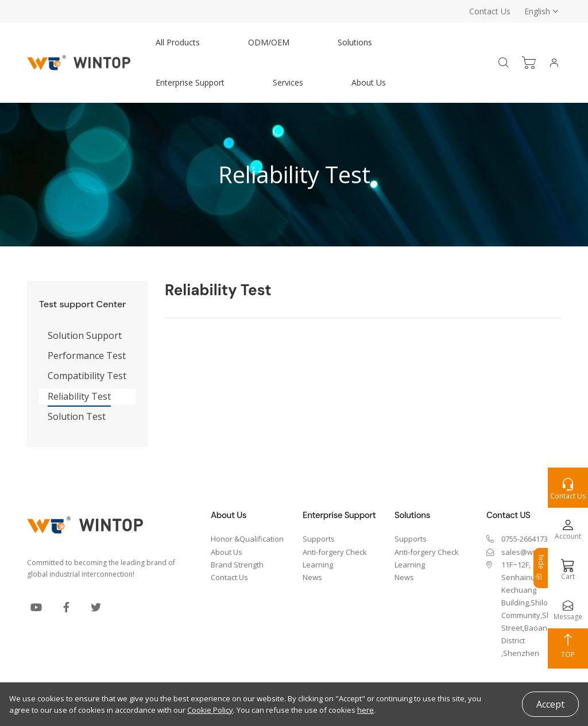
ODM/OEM (269, 42)
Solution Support (85, 335)
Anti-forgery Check (335, 552)
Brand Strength (237, 565)
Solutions (355, 42)
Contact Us (490, 11)
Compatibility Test (87, 376)
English (537, 11)
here (365, 710)
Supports (319, 539)
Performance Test (87, 356)
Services (288, 82)
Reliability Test (79, 396)
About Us (369, 82)
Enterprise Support (190, 82)
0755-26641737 (527, 539)
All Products (178, 42)
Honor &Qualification (247, 539)
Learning (318, 565)
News (312, 577)
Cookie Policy (210, 710)
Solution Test (77, 416)
